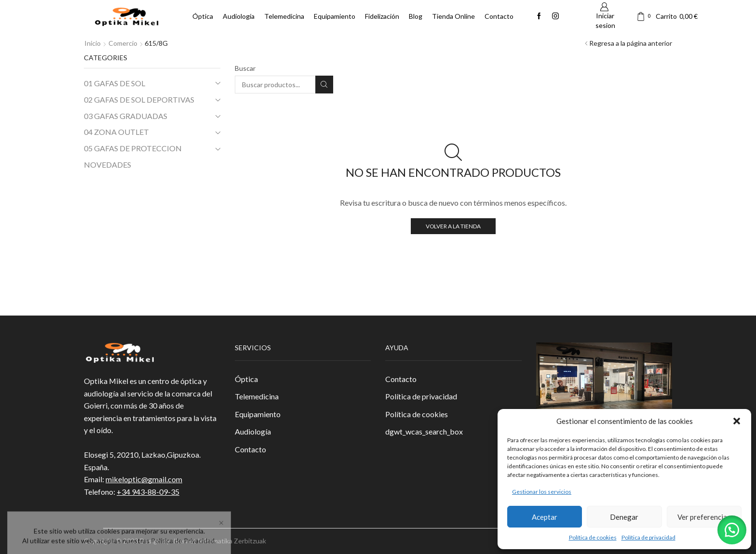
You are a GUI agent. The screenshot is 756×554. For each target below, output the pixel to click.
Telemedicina (284, 16)
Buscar (245, 68)
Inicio (93, 43)
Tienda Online (453, 16)
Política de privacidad (648, 537)
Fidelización (382, 16)
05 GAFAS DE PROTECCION (133, 148)
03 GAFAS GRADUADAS (126, 116)
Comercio (123, 43)
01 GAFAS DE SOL (115, 83)
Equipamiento (335, 16)
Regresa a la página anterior (631, 43)
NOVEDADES (108, 165)
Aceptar (545, 517)
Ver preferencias (704, 517)
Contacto (499, 16)
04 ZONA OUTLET (116, 132)
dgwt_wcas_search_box (424, 431)
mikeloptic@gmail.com (144, 479)
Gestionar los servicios (542, 492)
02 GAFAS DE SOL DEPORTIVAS (139, 99)
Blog (416, 16)
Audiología (239, 16)
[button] (737, 421)
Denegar (624, 517)
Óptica (203, 16)
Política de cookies (593, 537)
